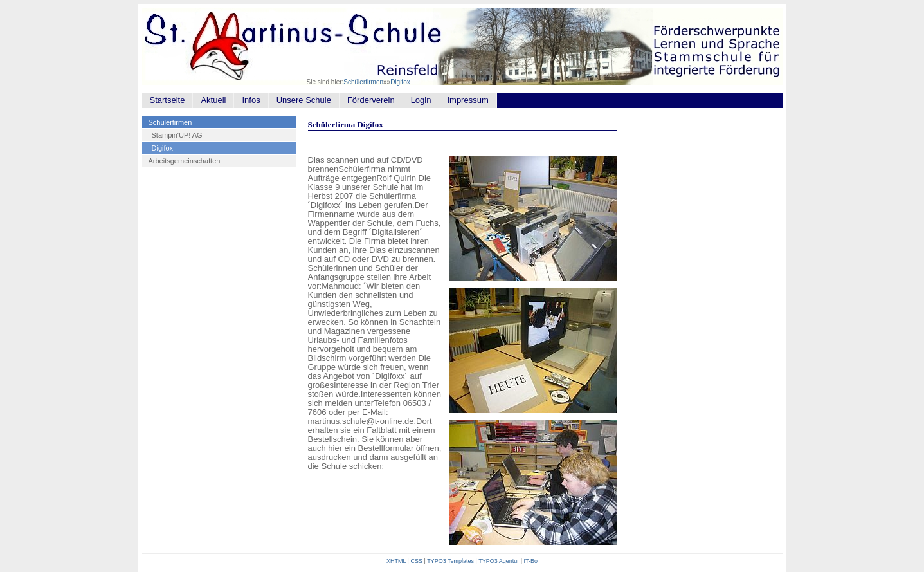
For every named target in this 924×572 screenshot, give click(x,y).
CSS (416, 561)
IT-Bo (531, 561)
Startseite (168, 100)
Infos (251, 100)
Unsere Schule (304, 100)
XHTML (396, 561)
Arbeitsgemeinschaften (185, 161)
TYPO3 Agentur (499, 561)
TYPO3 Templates (450, 561)
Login (421, 100)
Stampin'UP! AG (177, 135)
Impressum (467, 100)
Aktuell (213, 100)
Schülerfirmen (363, 82)
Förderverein (371, 100)
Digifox (400, 82)
